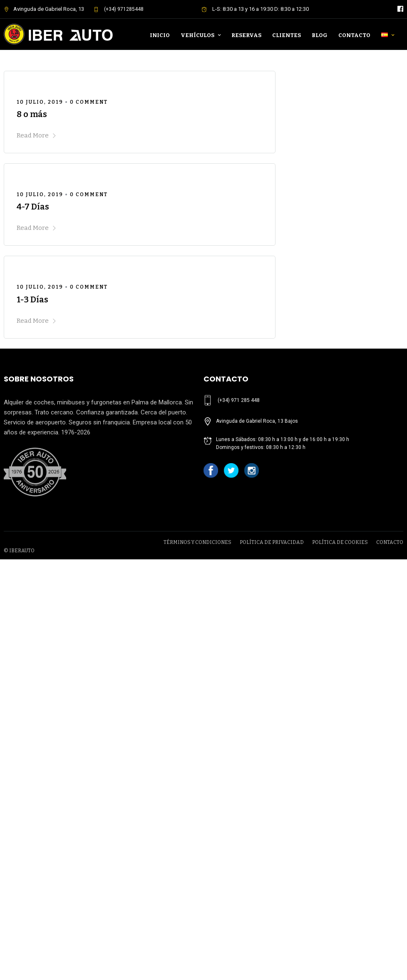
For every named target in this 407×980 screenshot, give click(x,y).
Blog (320, 35)
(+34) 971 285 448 (239, 400)
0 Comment (89, 102)
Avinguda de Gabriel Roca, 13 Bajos (257, 421)
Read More (37, 135)
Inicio (160, 35)
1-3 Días (32, 299)
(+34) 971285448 (119, 9)
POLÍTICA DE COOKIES (340, 542)
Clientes (287, 35)
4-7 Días (33, 207)
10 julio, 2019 (40, 102)
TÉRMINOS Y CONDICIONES (197, 542)
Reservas (246, 35)
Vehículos (197, 35)
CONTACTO (390, 542)
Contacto (354, 35)
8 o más (32, 114)
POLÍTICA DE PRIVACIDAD (272, 542)
